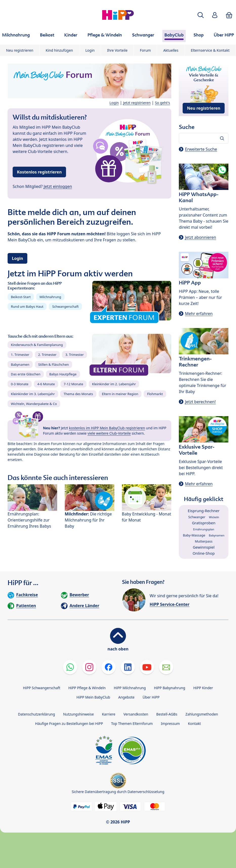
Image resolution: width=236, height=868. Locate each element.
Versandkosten (136, 714)
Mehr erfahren (199, 314)
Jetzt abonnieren (200, 237)
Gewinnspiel (204, 547)
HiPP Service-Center (170, 604)
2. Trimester (47, 355)
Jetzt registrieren (137, 103)
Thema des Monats (78, 394)
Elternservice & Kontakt (210, 50)
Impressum (170, 724)
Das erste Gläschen (26, 374)
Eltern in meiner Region (120, 394)
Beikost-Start (21, 297)
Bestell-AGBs (167, 714)
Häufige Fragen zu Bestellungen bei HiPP (69, 724)
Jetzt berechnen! (200, 402)
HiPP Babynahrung (169, 688)
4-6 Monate (46, 384)
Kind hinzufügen (59, 50)
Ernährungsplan (204, 529)
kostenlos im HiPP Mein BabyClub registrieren (107, 428)
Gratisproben (204, 523)
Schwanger (197, 517)
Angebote (126, 697)
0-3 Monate (20, 384)
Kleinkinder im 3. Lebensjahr (33, 394)
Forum (145, 50)
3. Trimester (74, 355)
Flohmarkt (155, 394)
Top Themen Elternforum (132, 724)
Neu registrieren (20, 50)
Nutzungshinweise (78, 714)
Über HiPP (151, 697)
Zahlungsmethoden (202, 714)
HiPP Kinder (203, 688)
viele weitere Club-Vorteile (109, 433)
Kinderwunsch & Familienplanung (37, 345)
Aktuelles (171, 50)
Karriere (109, 714)
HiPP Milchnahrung (130, 688)
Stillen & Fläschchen (53, 364)
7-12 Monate (73, 384)
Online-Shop (204, 553)
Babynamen (20, 364)
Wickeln (214, 517)
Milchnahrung (50, 297)
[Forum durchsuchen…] (204, 138)
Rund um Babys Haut (27, 306)
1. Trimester (20, 355)
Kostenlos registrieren (39, 172)
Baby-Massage (194, 535)
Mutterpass (204, 541)
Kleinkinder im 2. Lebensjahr (114, 384)
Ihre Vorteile (117, 50)
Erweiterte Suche (201, 149)
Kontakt (194, 724)
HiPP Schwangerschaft (42, 688)
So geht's (163, 103)
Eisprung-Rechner (204, 511)
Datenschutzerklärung (36, 714)
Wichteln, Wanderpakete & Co (34, 404)
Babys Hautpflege (63, 374)
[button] (201, 15)
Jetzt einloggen (58, 186)
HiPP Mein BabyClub (93, 697)
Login (90, 50)
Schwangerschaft (65, 306)
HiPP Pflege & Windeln (87, 688)
